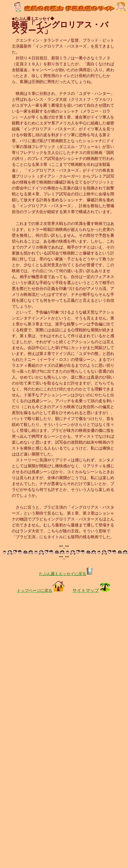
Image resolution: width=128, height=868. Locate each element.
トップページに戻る (41, 591)
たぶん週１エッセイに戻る (66, 574)
